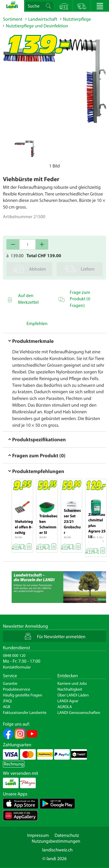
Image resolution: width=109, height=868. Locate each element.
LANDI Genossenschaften (79, 712)
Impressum (38, 835)
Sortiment (13, 19)
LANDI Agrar (68, 701)
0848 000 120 (14, 655)
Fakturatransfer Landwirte (25, 712)
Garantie (10, 683)
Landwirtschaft (43, 19)
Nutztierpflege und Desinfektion (37, 26)
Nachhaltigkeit (70, 689)
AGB (7, 707)
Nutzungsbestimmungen (56, 841)
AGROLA (65, 707)
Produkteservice (17, 689)
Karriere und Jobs (72, 683)
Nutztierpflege (77, 19)
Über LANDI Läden (73, 695)
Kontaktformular (17, 667)
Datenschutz (67, 835)
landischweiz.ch (57, 850)
